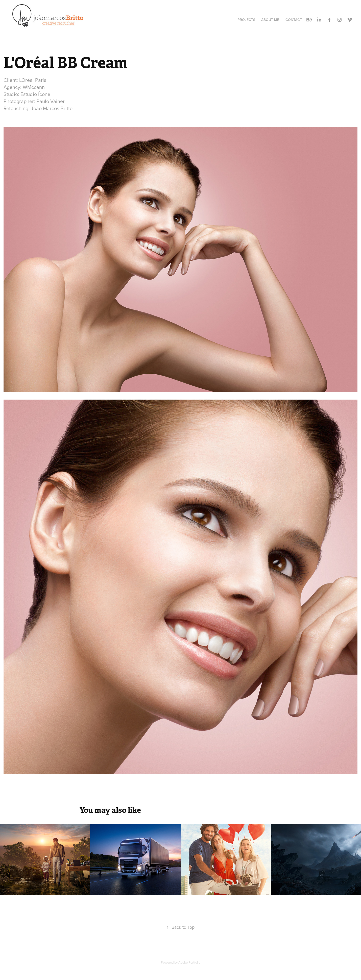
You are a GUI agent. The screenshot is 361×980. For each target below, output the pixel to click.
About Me (270, 20)
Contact (294, 20)
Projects (246, 20)
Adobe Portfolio (189, 962)
